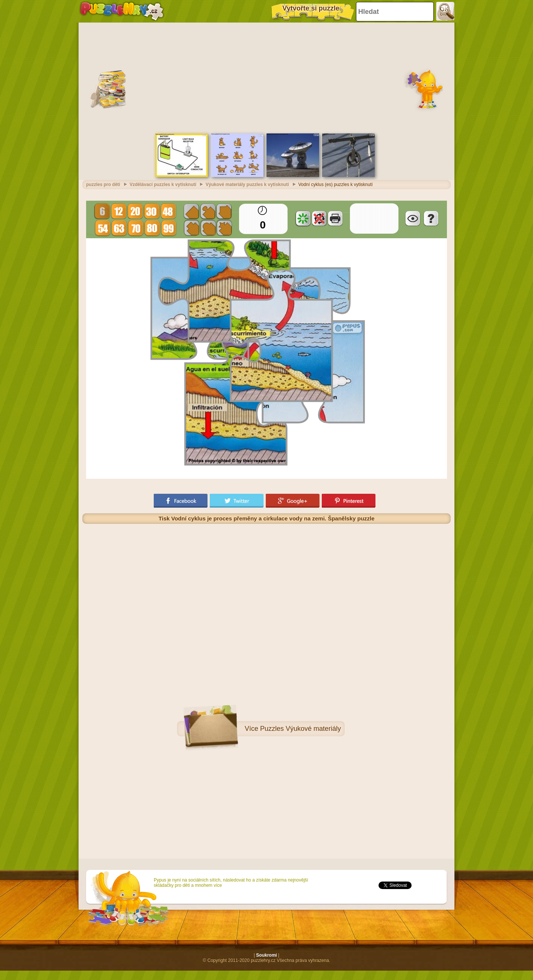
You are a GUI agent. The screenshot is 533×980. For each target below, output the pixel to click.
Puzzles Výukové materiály (301, 729)
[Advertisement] (266, 77)
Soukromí (266, 955)
